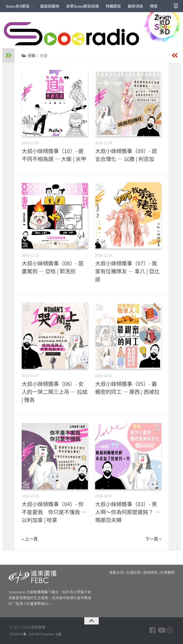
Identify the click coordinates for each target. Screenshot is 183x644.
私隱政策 (133, 572)
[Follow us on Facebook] (153, 630)
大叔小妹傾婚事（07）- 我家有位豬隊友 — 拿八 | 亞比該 (127, 271)
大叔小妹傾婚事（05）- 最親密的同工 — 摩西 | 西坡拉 (127, 387)
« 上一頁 (30, 539)
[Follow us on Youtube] (161, 630)
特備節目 (113, 6)
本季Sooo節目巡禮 (82, 6)
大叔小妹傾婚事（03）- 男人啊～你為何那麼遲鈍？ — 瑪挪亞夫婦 (127, 512)
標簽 (154, 6)
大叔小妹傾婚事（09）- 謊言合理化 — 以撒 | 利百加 (126, 155)
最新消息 (136, 6)
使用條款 (150, 572)
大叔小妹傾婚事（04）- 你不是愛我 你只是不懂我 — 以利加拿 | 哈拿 (54, 512)
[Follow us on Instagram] (170, 630)
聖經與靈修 (50, 6)
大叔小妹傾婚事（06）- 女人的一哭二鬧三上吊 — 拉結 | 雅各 (55, 391)
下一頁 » (153, 539)
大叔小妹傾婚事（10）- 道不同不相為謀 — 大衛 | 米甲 (54, 155)
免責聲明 (167, 572)
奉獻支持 (117, 572)
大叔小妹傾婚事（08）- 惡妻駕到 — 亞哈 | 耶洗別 (53, 267)
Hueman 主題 (52, 634)
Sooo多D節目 (18, 6)
